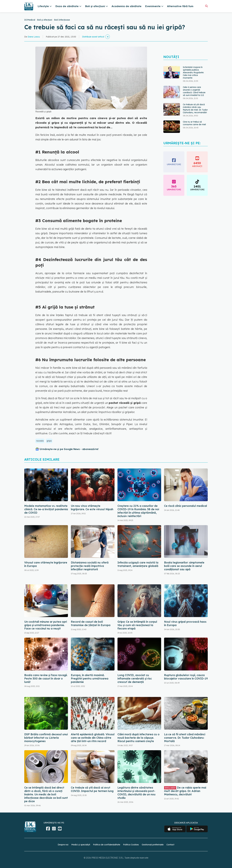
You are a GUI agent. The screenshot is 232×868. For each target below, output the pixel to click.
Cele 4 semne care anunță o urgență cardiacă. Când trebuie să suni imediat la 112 (194, 91)
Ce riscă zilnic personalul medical (186, 506)
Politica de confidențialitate (107, 845)
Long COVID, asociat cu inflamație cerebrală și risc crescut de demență (135, 679)
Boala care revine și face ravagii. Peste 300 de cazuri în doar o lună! (46, 679)
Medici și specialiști (81, 845)
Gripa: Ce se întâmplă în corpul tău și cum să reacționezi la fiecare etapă (137, 625)
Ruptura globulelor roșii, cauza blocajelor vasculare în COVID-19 (186, 677)
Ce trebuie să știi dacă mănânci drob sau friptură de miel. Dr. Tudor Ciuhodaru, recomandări (195, 108)
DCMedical (30, 20)
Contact (170, 845)
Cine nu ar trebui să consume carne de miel (194, 123)
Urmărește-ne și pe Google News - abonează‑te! (69, 449)
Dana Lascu (34, 37)
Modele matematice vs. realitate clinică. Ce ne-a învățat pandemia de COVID (46, 509)
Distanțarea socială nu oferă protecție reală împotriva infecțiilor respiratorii (90, 566)
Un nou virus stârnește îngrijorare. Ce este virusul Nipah (92, 508)
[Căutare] (206, 6)
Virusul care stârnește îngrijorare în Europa (46, 564)
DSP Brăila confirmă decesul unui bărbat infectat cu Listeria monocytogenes (46, 738)
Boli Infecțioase (62, 20)
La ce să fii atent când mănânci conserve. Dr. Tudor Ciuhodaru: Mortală (185, 738)
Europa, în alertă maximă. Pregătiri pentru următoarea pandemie (90, 679)
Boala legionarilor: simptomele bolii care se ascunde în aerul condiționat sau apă (184, 566)
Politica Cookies (131, 845)
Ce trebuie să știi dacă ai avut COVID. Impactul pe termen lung (92, 789)
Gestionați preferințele (153, 845)
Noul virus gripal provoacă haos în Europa (185, 623)
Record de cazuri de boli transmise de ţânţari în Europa (91, 623)
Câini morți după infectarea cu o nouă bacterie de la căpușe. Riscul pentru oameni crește (138, 738)
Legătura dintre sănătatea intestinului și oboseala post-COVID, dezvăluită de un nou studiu (136, 793)
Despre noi (63, 845)
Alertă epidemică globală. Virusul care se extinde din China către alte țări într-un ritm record (93, 738)
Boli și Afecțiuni (45, 20)
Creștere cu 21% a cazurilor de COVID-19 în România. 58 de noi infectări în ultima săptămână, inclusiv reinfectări (138, 511)
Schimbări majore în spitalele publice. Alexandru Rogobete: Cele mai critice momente (193, 73)
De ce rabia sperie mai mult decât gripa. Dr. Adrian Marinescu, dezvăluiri (185, 791)
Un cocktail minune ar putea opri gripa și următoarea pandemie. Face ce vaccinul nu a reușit (46, 625)
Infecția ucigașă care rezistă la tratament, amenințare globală (138, 564)
